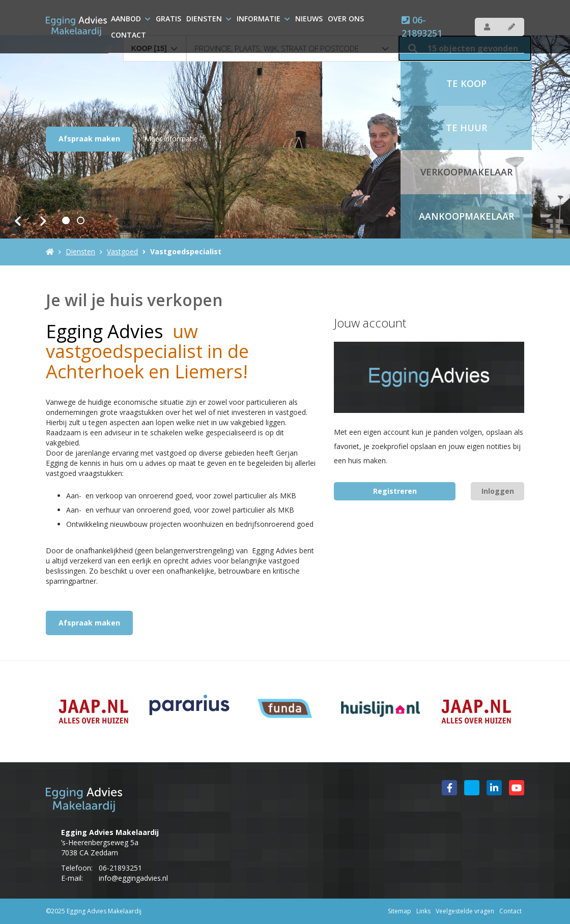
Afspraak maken (89, 139)
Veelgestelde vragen (465, 911)
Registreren (395, 491)
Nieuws (309, 19)
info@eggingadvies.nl (133, 878)
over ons (346, 19)
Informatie (263, 19)
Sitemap (400, 911)
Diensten (209, 19)
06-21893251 (422, 26)
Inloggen (498, 491)
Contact (129, 35)
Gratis (168, 19)
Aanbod (131, 19)
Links (423, 911)
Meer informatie (171, 139)
